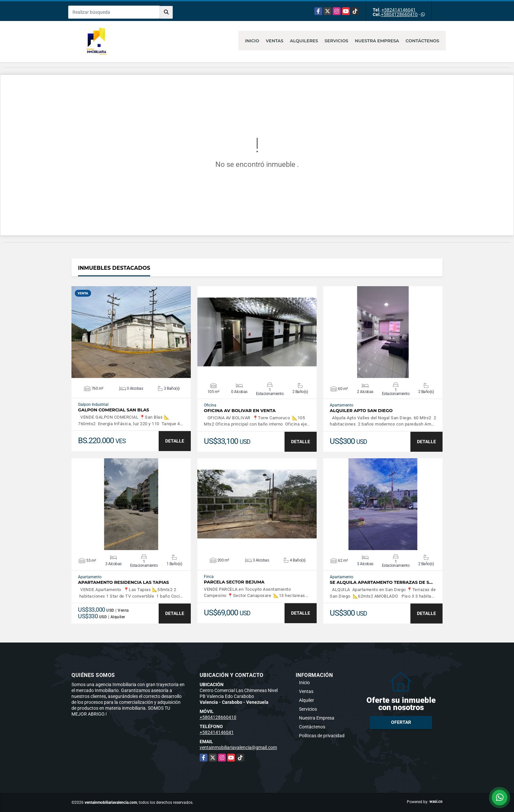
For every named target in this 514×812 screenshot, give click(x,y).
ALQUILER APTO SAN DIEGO (361, 411)
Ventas (275, 41)
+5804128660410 (399, 14)
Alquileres (304, 41)
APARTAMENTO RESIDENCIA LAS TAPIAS (123, 582)
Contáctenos (422, 41)
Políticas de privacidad (322, 736)
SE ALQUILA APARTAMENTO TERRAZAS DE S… (381, 582)
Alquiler (306, 700)
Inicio (252, 41)
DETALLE (175, 441)
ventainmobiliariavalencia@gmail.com (238, 747)
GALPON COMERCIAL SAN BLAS (114, 410)
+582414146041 (399, 10)
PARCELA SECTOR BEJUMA (234, 582)
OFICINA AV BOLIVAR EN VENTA (240, 411)
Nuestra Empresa (377, 41)
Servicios (336, 41)
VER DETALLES (131, 332)
